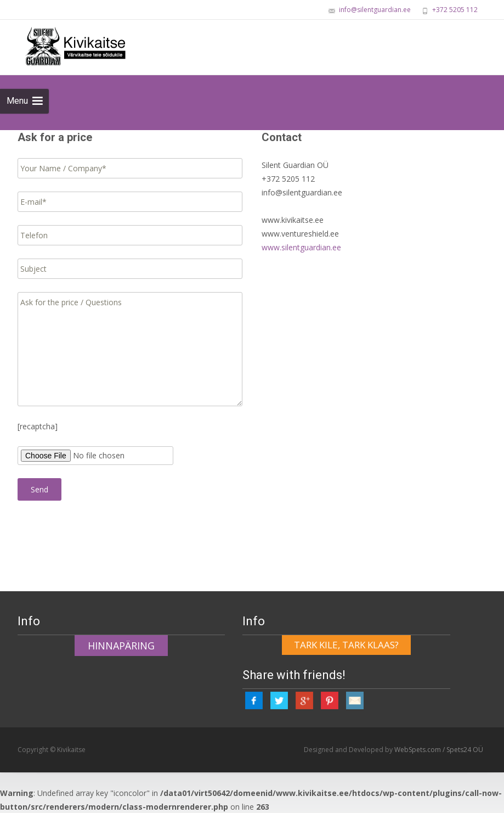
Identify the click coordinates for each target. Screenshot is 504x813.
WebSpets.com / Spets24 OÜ (439, 748)
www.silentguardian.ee (301, 247)
